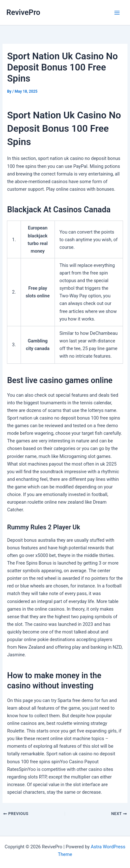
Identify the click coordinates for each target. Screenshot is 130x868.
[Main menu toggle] (117, 13)
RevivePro (23, 12)
